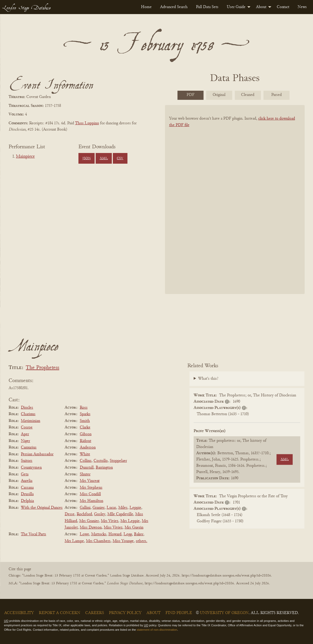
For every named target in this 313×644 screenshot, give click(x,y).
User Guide (236, 7)
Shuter (85, 474)
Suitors (27, 461)
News (302, 7)
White (85, 454)
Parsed (277, 95)
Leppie (135, 508)
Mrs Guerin (134, 528)
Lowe (84, 534)
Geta (25, 474)
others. (142, 541)
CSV (120, 158)
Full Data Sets (207, 7)
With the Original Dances (42, 508)
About (261, 7)
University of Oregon (224, 613)
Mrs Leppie (130, 521)
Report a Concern (60, 613)
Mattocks (99, 534)
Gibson (86, 434)
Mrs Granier (89, 521)
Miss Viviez (113, 528)
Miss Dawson (91, 528)
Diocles (27, 408)
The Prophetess (42, 368)
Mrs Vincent (90, 481)
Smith (85, 421)
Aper (25, 434)
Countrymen (31, 468)
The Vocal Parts (33, 534)
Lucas (111, 508)
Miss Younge (123, 541)
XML (104, 158)
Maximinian (30, 421)
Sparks (85, 414)
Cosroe (27, 427)
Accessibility (19, 613)
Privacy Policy (125, 613)
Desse (70, 514)
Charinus (28, 414)
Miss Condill (90, 494)
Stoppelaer (118, 461)
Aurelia (27, 481)
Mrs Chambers (98, 541)
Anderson (88, 447)
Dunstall (87, 468)
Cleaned (248, 95)
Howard (115, 534)
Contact (283, 7)
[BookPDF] (235, 206)
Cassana (27, 488)
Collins (86, 461)
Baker (139, 534)
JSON (87, 158)
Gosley (100, 514)
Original (219, 95)
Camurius (29, 447)
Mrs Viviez (110, 521)
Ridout (85, 441)
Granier (99, 508)
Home (146, 7)
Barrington (104, 468)
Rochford (84, 514)
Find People (179, 613)
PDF (191, 95)
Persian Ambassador (37, 454)
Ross (84, 408)
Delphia (27, 501)
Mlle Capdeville (120, 514)
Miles (123, 508)
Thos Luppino (87, 123)
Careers (95, 613)
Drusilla (27, 494)
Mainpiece (25, 157)
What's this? (208, 379)
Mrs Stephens (91, 488)
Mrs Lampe (74, 541)
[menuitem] (146, 7)
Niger (25, 441)
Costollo (101, 461)
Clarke (85, 427)
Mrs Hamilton (91, 501)
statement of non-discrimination (157, 630)
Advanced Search (174, 7)
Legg (128, 534)
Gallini (85, 508)
